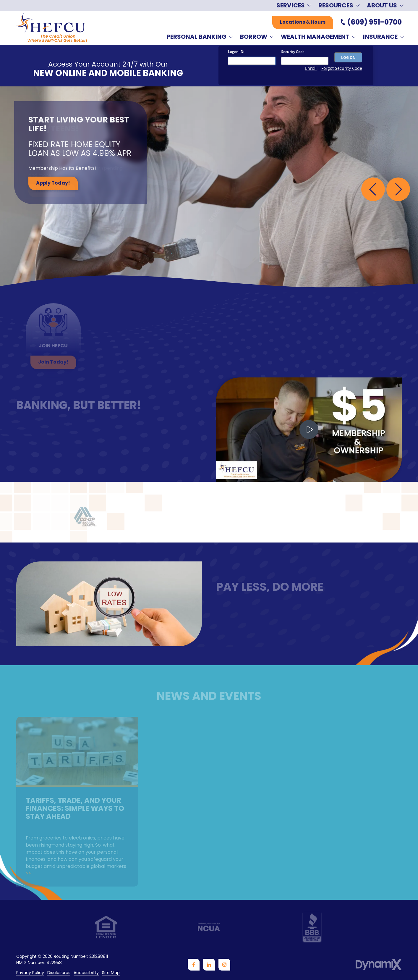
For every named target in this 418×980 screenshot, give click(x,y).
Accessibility (86, 973)
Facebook (194, 965)
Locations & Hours (303, 22)
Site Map (111, 973)
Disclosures (59, 973)
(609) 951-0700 (375, 22)
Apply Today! (53, 183)
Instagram (224, 965)
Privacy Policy (30, 973)
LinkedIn (209, 965)
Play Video (309, 430)
